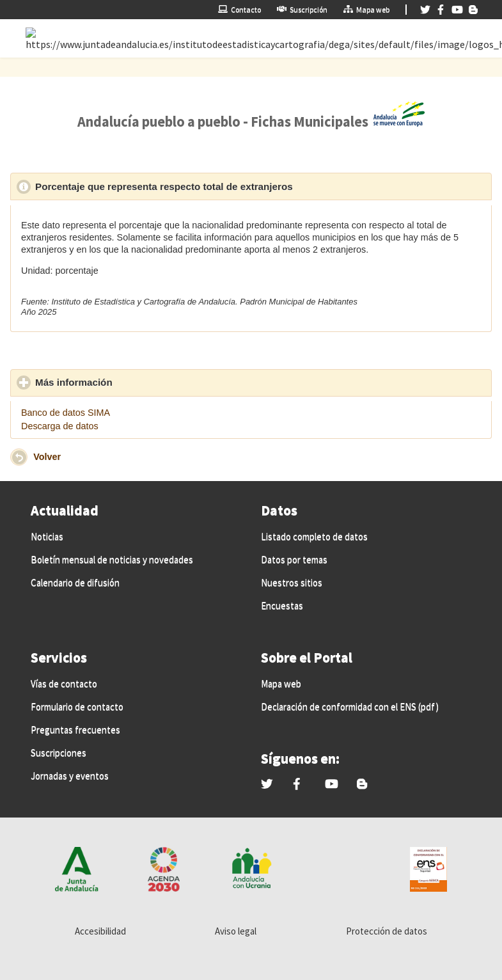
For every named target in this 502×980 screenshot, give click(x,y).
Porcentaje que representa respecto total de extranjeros (223, 186)
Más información (133, 382)
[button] (19, 457)
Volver (47, 457)
